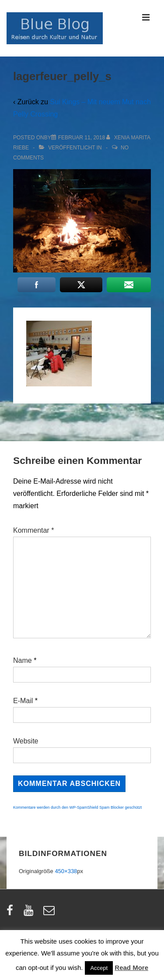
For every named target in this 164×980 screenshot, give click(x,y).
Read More (131, 968)
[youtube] (30, 913)
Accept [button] (99, 968)
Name (23, 660)
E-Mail (23, 701)
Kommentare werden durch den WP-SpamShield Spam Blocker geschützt (77, 807)
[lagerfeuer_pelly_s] (82, 138)
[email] (50, 913)
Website (26, 741)
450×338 (66, 871)
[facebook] (12, 913)
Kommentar (33, 530)
